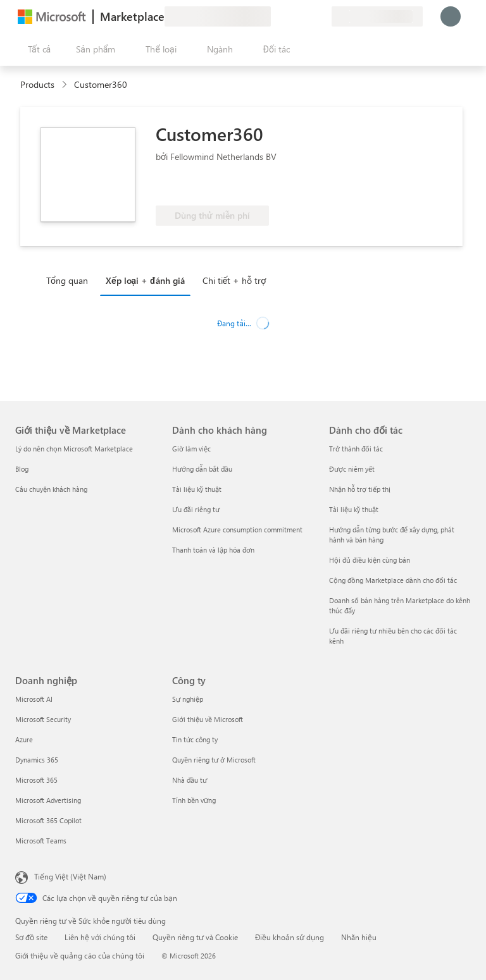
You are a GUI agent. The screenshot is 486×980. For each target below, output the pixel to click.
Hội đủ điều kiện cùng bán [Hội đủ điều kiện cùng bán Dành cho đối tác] (370, 560)
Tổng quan (67, 280)
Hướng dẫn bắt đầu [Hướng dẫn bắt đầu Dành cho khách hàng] (202, 469)
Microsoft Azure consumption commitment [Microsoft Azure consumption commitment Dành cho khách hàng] (237, 530)
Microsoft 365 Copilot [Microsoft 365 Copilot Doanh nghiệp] (48, 820)
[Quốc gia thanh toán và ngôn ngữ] (377, 16)
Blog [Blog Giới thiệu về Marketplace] (22, 469)
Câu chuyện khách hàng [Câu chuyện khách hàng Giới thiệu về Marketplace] (51, 489)
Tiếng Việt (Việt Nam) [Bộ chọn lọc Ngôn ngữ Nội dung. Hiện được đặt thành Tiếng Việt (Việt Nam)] (70, 876)
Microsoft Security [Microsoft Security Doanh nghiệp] (43, 719)
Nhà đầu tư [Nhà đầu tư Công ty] (190, 780)
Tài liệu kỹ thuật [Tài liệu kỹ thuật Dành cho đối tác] (354, 509)
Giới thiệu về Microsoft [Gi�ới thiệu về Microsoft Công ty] (208, 719)
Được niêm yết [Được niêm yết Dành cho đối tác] (352, 469)
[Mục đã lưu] (306, 16)
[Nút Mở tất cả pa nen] (37, 49)
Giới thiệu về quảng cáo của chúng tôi (80, 955)
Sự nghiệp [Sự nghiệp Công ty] (188, 699)
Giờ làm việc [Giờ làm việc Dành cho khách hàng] (191, 449)
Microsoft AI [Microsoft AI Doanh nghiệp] (34, 699)
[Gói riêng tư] (321, 16)
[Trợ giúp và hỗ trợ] (291, 16)
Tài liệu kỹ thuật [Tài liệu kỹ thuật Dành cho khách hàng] (197, 489)
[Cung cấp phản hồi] (276, 16)
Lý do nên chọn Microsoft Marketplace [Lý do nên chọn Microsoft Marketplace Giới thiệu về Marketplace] (74, 449)
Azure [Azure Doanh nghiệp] (24, 739)
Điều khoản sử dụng (290, 937)
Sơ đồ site (31, 937)
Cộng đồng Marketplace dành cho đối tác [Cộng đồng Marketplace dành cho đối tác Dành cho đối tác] (393, 580)
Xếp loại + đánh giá (145, 280)
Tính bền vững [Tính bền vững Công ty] (194, 800)
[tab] (70, 280)
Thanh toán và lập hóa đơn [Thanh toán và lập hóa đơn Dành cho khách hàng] (213, 550)
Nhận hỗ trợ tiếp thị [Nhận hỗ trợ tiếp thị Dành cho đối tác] (360, 489)
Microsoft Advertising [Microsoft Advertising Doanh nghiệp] (48, 800)
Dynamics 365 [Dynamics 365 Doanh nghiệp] (37, 760)
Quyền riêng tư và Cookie (195, 937)
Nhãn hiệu (359, 937)
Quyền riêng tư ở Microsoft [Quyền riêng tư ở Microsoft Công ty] (214, 760)
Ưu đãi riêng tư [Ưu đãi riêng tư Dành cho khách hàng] (196, 509)
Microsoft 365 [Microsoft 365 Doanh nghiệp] (36, 780)
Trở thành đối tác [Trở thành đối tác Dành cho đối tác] (356, 449)
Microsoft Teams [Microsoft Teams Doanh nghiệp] (41, 841)
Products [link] (37, 84)
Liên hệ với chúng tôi (100, 937)
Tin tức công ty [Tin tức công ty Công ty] (195, 739)
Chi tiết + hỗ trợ (234, 280)
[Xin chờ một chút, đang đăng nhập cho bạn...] (451, 16)
